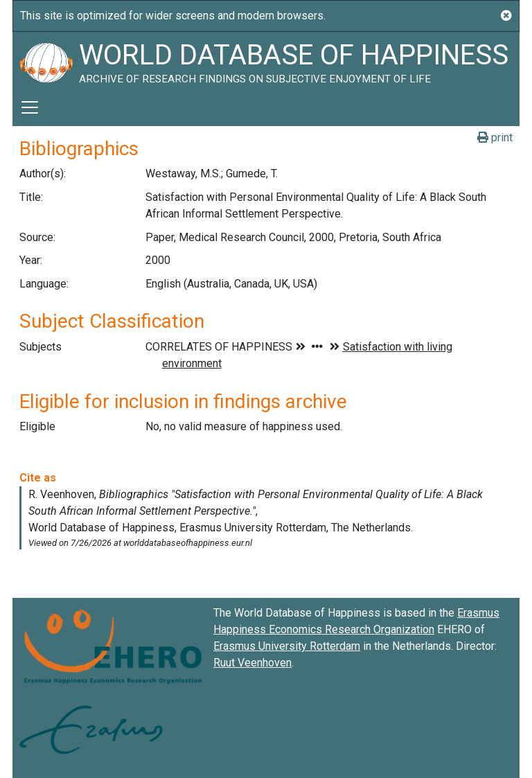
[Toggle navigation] (30, 107)
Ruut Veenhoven (252, 663)
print (495, 138)
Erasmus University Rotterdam (287, 646)
